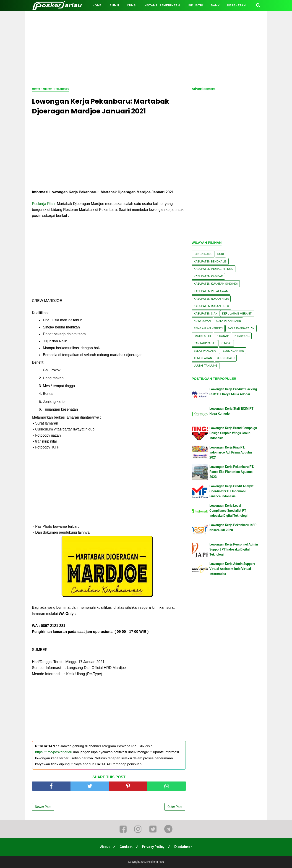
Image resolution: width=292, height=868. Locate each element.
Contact (126, 847)
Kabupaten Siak (206, 313)
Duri (220, 254)
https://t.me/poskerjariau (54, 752)
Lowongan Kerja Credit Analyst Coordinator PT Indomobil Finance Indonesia (231, 491)
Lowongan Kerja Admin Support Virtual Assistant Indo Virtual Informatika (232, 569)
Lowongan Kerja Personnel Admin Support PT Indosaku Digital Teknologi (234, 549)
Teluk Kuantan (233, 351)
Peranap (222, 336)
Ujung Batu (226, 358)
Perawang (242, 336)
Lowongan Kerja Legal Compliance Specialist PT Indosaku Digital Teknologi (228, 511)
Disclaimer (183, 847)
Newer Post (43, 807)
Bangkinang (203, 254)
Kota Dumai (202, 321)
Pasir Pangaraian (241, 328)
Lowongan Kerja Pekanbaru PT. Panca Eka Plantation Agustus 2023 (232, 472)
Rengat (226, 343)
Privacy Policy (154, 847)
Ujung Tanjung (206, 366)
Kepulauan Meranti (237, 313)
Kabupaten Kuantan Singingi (216, 284)
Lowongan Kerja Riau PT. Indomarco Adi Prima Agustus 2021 (231, 452)
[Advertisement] (146, 48)
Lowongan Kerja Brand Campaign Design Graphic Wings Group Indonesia (233, 433)
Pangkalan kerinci (208, 328)
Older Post (175, 807)
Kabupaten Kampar (208, 276)
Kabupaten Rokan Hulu (211, 306)
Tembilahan (203, 358)
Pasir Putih (202, 336)
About (105, 847)
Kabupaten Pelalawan (211, 291)
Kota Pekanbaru (228, 321)
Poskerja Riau (43, 204)
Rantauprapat (205, 343)
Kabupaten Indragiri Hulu (214, 269)
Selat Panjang (205, 351)
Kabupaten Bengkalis (210, 261)
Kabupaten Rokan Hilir (211, 299)
